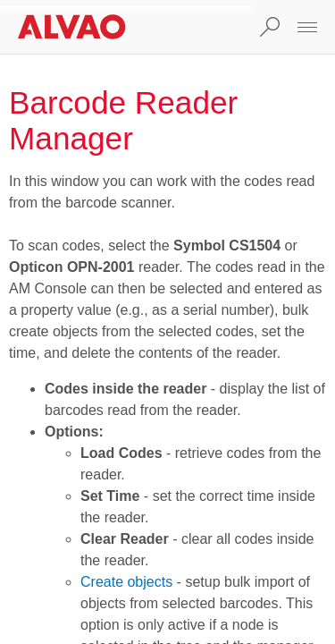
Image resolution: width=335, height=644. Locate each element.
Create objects (126, 582)
